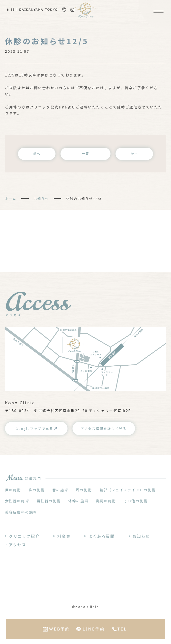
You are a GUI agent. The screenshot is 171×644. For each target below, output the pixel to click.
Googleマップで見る (34, 428)
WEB (59, 629)
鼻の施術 (36, 490)
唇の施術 (60, 490)
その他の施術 (136, 501)
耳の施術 (84, 490)
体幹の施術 (78, 501)
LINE (94, 629)
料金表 (64, 536)
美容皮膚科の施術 (21, 512)
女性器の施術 (17, 501)
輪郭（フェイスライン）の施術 (128, 490)
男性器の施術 (49, 501)
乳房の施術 (106, 501)
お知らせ (41, 199)
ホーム (11, 199)
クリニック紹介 (24, 536)
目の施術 (13, 490)
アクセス (17, 545)
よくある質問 (101, 536)
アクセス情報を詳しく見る (104, 428)
